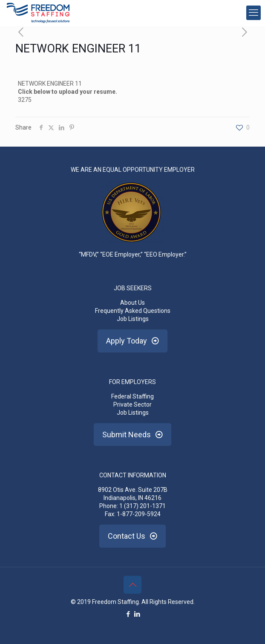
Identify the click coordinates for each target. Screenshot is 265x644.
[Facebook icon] (128, 614)
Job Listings (133, 319)
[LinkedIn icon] (137, 614)
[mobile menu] (253, 13)
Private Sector (132, 404)
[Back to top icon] (132, 585)
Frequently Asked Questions (133, 311)
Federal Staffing (132, 396)
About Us (132, 303)
